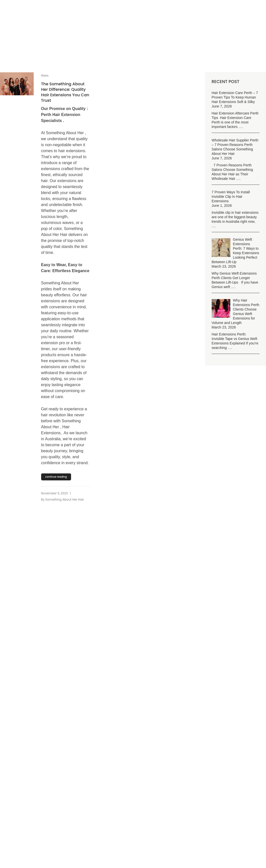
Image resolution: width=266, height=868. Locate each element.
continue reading (56, 477)
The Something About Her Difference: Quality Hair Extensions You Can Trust (65, 92)
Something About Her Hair (65, 499)
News (45, 76)
